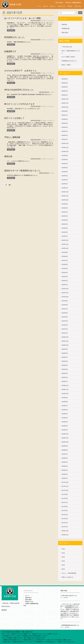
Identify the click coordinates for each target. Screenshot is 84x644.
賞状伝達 (8, 156)
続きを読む (11, 30)
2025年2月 (65, 135)
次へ (10, 185)
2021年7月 (65, 309)
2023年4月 (65, 224)
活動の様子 (28, 598)
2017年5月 (65, 511)
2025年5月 (65, 123)
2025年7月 (65, 115)
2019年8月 (65, 402)
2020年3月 (65, 373)
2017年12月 (65, 482)
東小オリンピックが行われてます (20, 104)
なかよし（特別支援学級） (69, 573)
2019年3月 (65, 422)
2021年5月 (65, 317)
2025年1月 (65, 139)
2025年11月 (65, 103)
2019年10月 (65, 394)
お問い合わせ (78, 6)
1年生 (63, 549)
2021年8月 (65, 305)
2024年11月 (65, 147)
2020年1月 (65, 381)
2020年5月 (65, 365)
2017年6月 (65, 507)
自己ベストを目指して (14, 118)
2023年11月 (65, 196)
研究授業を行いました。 (15, 37)
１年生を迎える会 (67, 47)
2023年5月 (65, 220)
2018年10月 (65, 442)
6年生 (63, 569)
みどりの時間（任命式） (69, 57)
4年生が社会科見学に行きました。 (20, 90)
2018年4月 (65, 466)
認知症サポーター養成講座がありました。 (23, 171)
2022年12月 (65, 240)
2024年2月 (65, 184)
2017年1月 (65, 527)
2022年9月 (65, 252)
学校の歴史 (65, 33)
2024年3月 (65, 180)
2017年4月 (65, 515)
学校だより (53, 6)
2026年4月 (65, 83)
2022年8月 (65, 256)
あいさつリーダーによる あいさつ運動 (23, 18)
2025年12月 (65, 99)
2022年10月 (65, 248)
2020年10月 (65, 345)
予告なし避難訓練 (12, 137)
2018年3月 (65, 470)
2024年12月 (65, 143)
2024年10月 (65, 152)
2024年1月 (65, 188)
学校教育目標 (65, 29)
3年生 (63, 557)
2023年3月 (65, 228)
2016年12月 (65, 531)
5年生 (63, 565)
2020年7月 (65, 357)
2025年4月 (65, 127)
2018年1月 (65, 478)
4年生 (52, 92)
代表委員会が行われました (69, 61)
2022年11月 (65, 244)
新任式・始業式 (66, 65)
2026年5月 (65, 79)
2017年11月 (65, 486)
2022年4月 (65, 273)
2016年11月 (65, 535)
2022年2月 (65, 281)
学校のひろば (62, 6)
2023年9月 (65, 204)
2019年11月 (65, 390)
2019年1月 (65, 430)
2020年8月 (65, 353)
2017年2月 (65, 523)
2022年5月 (65, 269)
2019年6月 (65, 410)
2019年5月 (65, 414)
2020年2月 (65, 377)
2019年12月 (65, 386)
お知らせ (45, 6)
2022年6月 (65, 264)
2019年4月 (65, 418)
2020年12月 (65, 337)
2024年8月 (65, 160)
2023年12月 (65, 192)
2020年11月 (65, 341)
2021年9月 (65, 301)
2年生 (63, 553)
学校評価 (64, 24)
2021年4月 (65, 321)
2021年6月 (65, 313)
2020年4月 (65, 369)
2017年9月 (65, 494)
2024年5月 (65, 172)
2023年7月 (65, 212)
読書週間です (10, 51)
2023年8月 (65, 208)
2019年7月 (65, 406)
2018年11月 (65, 438)
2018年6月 (65, 458)
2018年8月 (65, 450)
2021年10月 (65, 297)
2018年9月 (65, 446)
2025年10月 (65, 107)
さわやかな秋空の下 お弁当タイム (20, 71)
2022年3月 (65, 277)
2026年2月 (65, 91)
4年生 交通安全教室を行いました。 (71, 52)
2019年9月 (65, 398)
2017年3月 (65, 519)
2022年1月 (65, 285)
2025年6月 (65, 119)
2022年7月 (65, 260)
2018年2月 (65, 474)
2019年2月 (65, 426)
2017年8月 (65, 498)
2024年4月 (65, 176)
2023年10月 (65, 200)
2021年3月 (65, 325)
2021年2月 (65, 329)
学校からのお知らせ (48, 21)
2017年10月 (65, 490)
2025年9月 (65, 111)
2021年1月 (65, 333)
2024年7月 (65, 164)
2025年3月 (65, 131)
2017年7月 (65, 503)
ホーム (39, 6)
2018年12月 (65, 434)
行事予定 (70, 6)
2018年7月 (65, 454)
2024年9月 (65, 156)
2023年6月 (65, 216)
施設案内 (4, 610)
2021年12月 (65, 289)
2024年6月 (65, 168)
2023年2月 (65, 232)
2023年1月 (65, 236)
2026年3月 (65, 87)
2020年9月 (65, 349)
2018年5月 (65, 462)
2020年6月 (65, 361)
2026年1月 (65, 95)
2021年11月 (65, 293)
